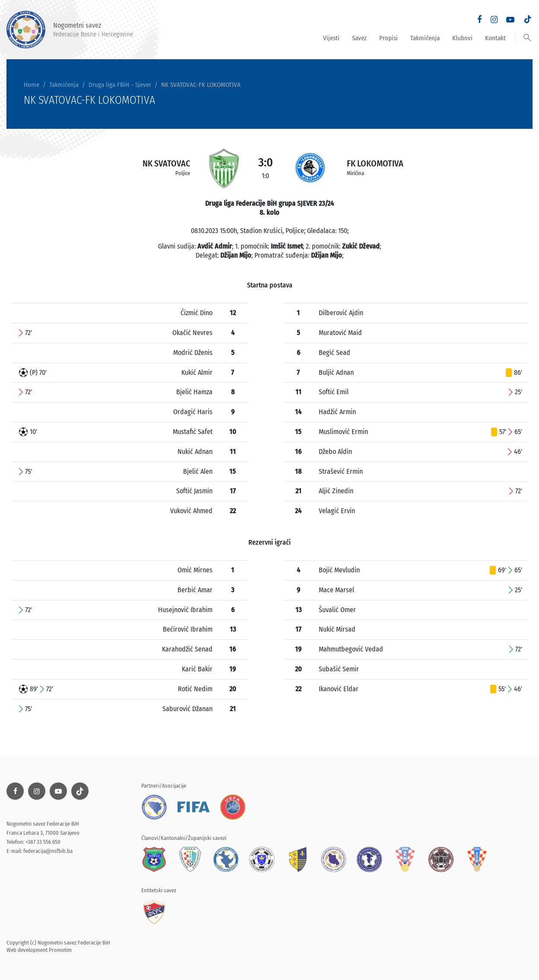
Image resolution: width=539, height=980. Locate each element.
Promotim (60, 950)
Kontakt (495, 38)
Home (32, 85)
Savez (359, 38)
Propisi (388, 38)
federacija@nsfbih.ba (48, 851)
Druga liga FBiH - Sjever (120, 85)
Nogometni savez (70, 30)
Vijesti (331, 38)
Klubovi (462, 38)
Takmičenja (425, 38)
